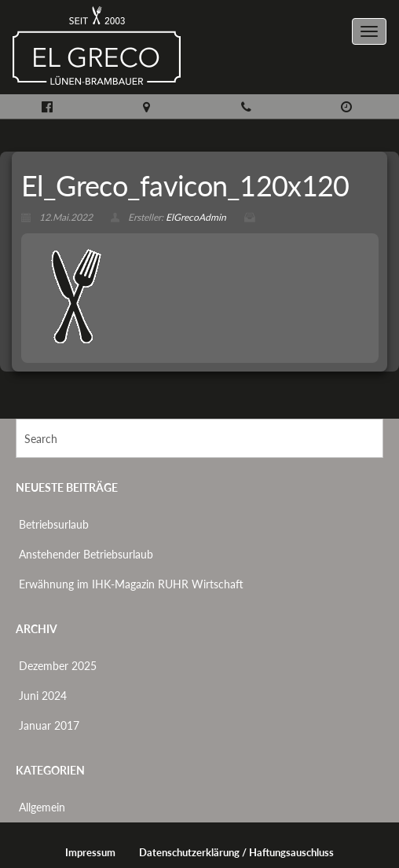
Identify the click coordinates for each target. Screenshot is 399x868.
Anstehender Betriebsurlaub (86, 554)
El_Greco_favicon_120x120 (185, 185)
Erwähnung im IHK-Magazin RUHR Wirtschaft (131, 584)
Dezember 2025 (58, 666)
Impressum (90, 853)
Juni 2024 (43, 696)
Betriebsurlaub (54, 524)
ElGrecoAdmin (196, 217)
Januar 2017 (49, 725)
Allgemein (42, 807)
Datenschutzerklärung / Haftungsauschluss (236, 853)
